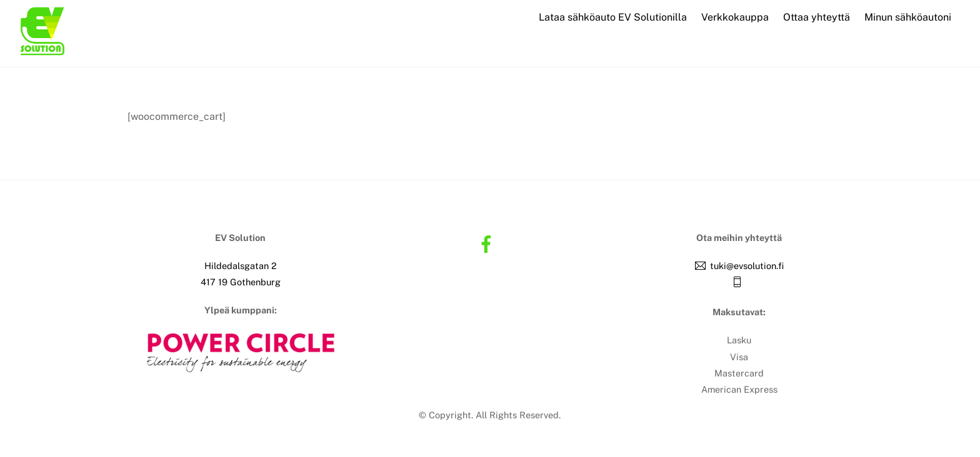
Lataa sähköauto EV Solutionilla (613, 17)
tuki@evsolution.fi (747, 266)
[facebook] (488, 243)
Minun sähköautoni (908, 17)
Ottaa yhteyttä (817, 17)
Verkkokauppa (735, 17)
